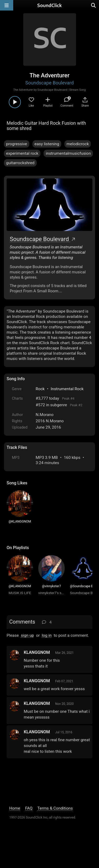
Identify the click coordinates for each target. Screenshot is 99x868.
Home (15, 808)
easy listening (47, 144)
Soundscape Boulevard (49, 83)
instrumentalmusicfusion (68, 153)
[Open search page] (94, 5)
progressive (17, 144)
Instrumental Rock (67, 389)
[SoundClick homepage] (50, 5)
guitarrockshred (20, 163)
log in (47, 635)
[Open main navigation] (7, 5)
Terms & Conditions (55, 808)
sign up (27, 635)
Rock (40, 389)
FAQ (29, 808)
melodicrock (78, 144)
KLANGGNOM (37, 652)
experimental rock (22, 153)
